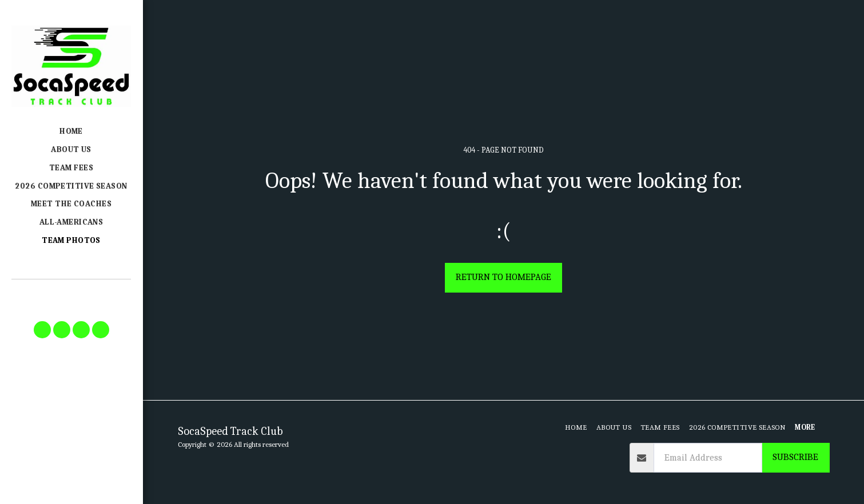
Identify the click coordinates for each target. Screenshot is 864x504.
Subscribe (795, 457)
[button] (42, 330)
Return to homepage (503, 277)
